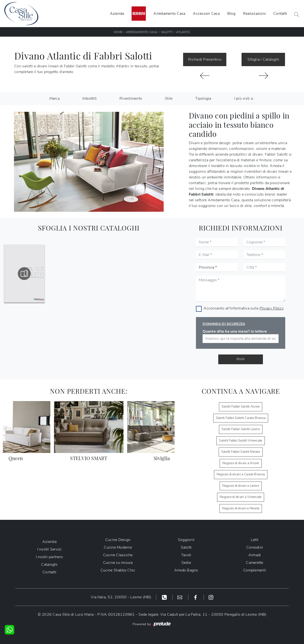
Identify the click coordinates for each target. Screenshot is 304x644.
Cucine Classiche (118, 555)
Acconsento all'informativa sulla (244, 308)
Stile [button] (169, 98)
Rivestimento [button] (131, 98)
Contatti (280, 14)
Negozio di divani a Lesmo (241, 486)
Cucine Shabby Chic (118, 570)
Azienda (117, 14)
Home (118, 32)
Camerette (254, 563)
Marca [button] (55, 98)
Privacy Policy (272, 308)
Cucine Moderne (118, 547)
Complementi (255, 570)
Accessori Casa (206, 14)
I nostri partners (49, 557)
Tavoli (186, 555)
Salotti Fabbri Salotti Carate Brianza (241, 418)
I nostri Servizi (50, 549)
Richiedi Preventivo (205, 59)
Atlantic (183, 32)
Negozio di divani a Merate (241, 508)
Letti (255, 540)
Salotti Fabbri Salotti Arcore (241, 407)
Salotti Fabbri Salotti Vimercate (241, 441)
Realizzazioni (254, 14)
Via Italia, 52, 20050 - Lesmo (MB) (121, 597)
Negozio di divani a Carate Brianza (241, 474)
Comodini (255, 547)
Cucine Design (118, 540)
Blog (231, 14)
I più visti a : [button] (245, 98)
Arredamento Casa (169, 14)
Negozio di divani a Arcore (241, 463)
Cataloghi (49, 565)
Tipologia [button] (203, 98)
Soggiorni (186, 540)
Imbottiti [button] (90, 98)
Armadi (255, 555)
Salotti (167, 32)
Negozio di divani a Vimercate (241, 497)
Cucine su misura (118, 563)
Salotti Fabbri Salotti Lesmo (241, 429)
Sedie (186, 563)
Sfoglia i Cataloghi (263, 59)
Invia (241, 359)
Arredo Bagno (186, 570)
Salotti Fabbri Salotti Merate (241, 452)
